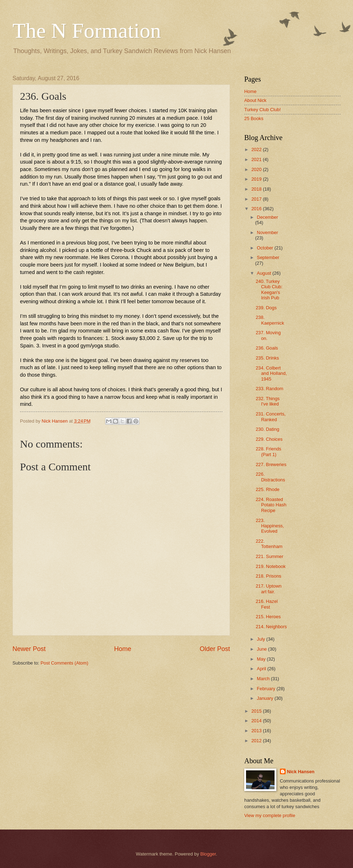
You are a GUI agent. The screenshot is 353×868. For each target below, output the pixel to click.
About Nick (255, 100)
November (267, 232)
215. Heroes (268, 617)
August (265, 273)
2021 (257, 159)
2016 (257, 209)
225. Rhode (268, 489)
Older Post (215, 649)
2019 (257, 179)
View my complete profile (270, 815)
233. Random (269, 389)
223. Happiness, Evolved (270, 526)
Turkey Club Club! (263, 110)
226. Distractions (270, 477)
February (267, 689)
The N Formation (87, 31)
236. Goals (267, 348)
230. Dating (267, 429)
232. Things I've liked (268, 401)
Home (123, 649)
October (265, 248)
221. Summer (269, 556)
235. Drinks (267, 358)
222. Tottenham (269, 544)
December (267, 217)
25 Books (254, 118)
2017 (257, 199)
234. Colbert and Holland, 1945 (271, 373)
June (262, 649)
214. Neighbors (271, 627)
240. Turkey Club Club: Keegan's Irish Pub (269, 290)
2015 (257, 711)
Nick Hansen (301, 772)
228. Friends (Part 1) (268, 451)
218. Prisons (268, 576)
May (262, 659)
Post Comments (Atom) (65, 663)
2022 (257, 149)
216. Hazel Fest (267, 604)
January (265, 698)
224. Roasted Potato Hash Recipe (271, 505)
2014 (257, 721)
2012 (257, 741)
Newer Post (29, 649)
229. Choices (269, 439)
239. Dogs (266, 308)
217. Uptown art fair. (268, 589)
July (261, 639)
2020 (257, 169)
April (262, 669)
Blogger (208, 854)
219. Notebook (271, 566)
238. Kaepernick (270, 320)
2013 (257, 731)
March (264, 679)
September (268, 257)
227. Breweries (271, 464)
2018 (257, 189)
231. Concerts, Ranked (271, 417)
